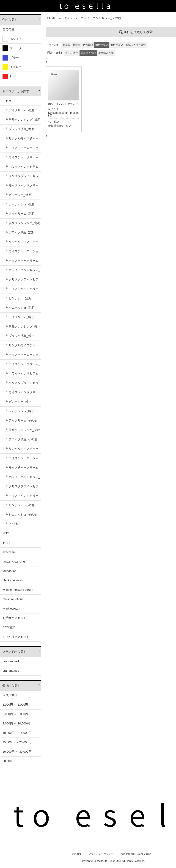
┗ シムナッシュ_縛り (19, 411)
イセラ (7, 101)
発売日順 (88, 45)
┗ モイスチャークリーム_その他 (22, 469)
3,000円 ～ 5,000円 (15, 705)
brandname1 (11, 661)
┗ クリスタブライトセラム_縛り (22, 384)
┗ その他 (11, 524)
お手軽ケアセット (14, 618)
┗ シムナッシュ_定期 (19, 308)
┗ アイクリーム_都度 (19, 110)
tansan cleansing (14, 562)
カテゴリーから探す (16, 91)
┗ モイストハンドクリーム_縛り (22, 394)
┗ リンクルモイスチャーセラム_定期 (22, 243)
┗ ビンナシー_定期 (18, 298)
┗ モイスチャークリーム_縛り (22, 366)
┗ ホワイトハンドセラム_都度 (22, 168)
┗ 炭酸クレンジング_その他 (22, 431)
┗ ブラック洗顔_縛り (19, 336)
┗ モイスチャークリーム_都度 (22, 159)
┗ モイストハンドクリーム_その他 (22, 497)
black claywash (12, 580)
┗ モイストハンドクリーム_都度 (22, 187)
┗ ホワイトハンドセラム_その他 (22, 478)
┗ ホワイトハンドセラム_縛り (22, 375)
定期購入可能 (106, 53)
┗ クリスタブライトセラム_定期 (22, 281)
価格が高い (117, 45)
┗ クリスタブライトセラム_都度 (22, 178)
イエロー (12, 67)
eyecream (9, 552)
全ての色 (8, 29)
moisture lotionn (13, 599)
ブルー (11, 58)
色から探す (10, 20)
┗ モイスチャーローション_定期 (22, 253)
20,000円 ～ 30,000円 (17, 752)
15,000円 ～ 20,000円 (17, 742)
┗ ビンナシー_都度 (18, 195)
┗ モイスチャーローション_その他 (22, 460)
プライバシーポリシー (101, 854)
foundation (10, 571)
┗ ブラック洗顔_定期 (19, 232)
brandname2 (11, 671)
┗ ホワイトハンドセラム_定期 (22, 272)
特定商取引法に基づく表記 (136, 854)
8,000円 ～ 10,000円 (16, 723)
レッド (11, 76)
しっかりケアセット (16, 637)
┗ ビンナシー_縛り (18, 402)
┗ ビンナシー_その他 (19, 505)
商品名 (66, 45)
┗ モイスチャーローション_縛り (22, 356)
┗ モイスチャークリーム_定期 (22, 262)
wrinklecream (11, 609)
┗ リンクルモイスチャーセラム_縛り (22, 347)
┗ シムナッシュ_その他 (21, 514)
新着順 (76, 45)
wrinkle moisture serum (18, 590)
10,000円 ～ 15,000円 (17, 733)
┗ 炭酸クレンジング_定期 (22, 223)
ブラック (12, 48)
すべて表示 (72, 53)
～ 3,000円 (10, 695)
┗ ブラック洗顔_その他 (21, 439)
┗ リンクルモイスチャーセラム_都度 (22, 140)
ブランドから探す (14, 652)
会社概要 (77, 854)
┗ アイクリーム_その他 (21, 420)
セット (7, 543)
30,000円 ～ (10, 761)
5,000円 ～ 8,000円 (15, 714)
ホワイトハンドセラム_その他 (101, 18)
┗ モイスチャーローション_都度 (22, 149)
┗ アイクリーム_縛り (19, 317)
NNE (6, 533)
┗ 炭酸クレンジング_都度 (22, 120)
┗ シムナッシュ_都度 (19, 204)
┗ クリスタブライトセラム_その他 (22, 488)
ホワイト (12, 39)
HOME (51, 18)
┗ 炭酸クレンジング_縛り (22, 326)
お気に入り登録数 (136, 45)
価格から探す (11, 686)
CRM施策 (9, 627)
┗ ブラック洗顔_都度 (19, 129)
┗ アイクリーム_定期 (19, 214)
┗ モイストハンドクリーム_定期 (22, 290)
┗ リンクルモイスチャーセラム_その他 (22, 450)
